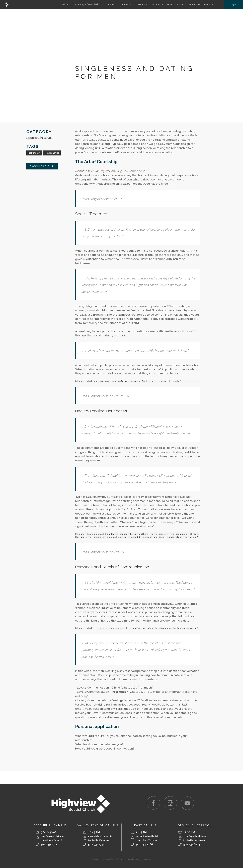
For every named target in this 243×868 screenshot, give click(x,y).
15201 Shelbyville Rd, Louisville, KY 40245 (147, 838)
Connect (111, 4)
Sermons (156, 4)
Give (170, 4)
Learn (207, 4)
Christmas (181, 4)
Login (234, 4)
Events (141, 4)
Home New (195, 4)
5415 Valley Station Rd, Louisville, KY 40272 (101, 838)
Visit (64, 4)
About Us (127, 4)
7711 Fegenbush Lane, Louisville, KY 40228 (195, 838)
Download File (42, 166)
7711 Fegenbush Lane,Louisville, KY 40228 (52, 838)
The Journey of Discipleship (86, 4)
